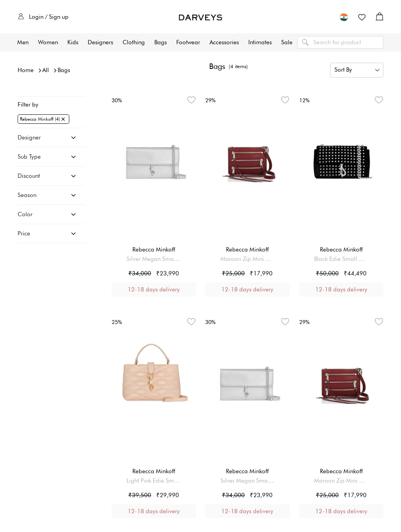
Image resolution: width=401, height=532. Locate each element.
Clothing (134, 42)
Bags (161, 42)
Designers (100, 42)
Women (48, 42)
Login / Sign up (43, 17)
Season (27, 195)
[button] (344, 17)
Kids (73, 42)
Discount (29, 176)
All (46, 70)
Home (26, 70)
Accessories (224, 42)
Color (25, 214)
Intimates (260, 42)
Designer (29, 138)
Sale (287, 42)
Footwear (188, 42)
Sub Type (29, 157)
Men (23, 42)
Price (24, 233)
